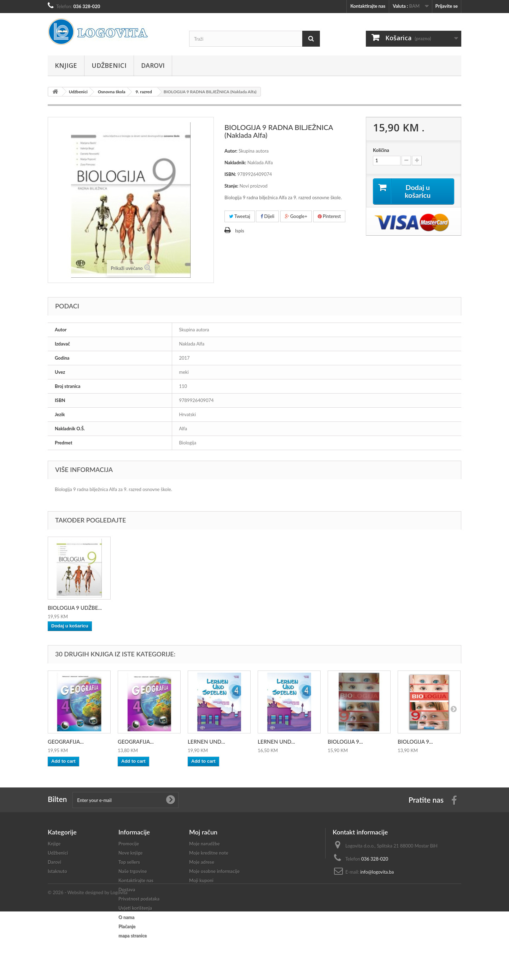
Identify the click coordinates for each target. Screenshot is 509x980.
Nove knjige (130, 853)
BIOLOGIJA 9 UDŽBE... (75, 608)
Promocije (129, 844)
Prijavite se (446, 6)
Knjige (66, 65)
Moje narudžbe (204, 844)
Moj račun (203, 832)
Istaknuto (57, 871)
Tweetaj (240, 216)
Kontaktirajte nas (368, 6)
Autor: (231, 151)
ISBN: (230, 174)
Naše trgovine (133, 871)
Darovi (153, 65)
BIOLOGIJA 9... (345, 742)
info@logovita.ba (377, 872)
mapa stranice (133, 935)
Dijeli (267, 216)
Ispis (240, 231)
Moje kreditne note (209, 853)
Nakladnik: (235, 163)
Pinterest (329, 216)
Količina (381, 150)
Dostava (127, 890)
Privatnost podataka (139, 899)
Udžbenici (109, 65)
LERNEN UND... (206, 742)
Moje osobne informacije (214, 871)
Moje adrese (202, 862)
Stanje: (231, 186)
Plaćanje (127, 926)
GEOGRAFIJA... (66, 742)
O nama (126, 917)
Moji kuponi (201, 880)
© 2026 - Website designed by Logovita (88, 961)
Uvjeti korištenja (135, 908)
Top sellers (129, 862)
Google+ (296, 216)
